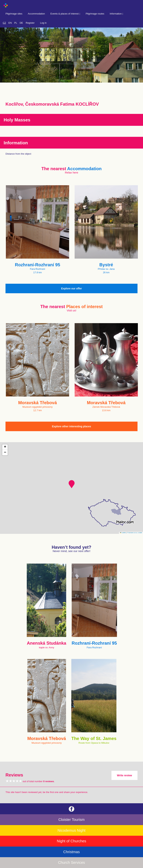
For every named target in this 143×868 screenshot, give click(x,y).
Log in (43, 23)
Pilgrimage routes (95, 14)
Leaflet (123, 533)
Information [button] (116, 14)
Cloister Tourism (72, 820)
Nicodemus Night (71, 830)
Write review (124, 775)
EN (10, 23)
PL (16, 23)
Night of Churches (71, 841)
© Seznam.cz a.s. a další (134, 533)
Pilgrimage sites (14, 14)
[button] (72, 484)
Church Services (72, 862)
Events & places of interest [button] (65, 14)
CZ (4, 23)
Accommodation (36, 14)
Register (30, 23)
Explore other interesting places (71, 426)
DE (21, 23)
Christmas (71, 852)
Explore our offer (72, 288)
